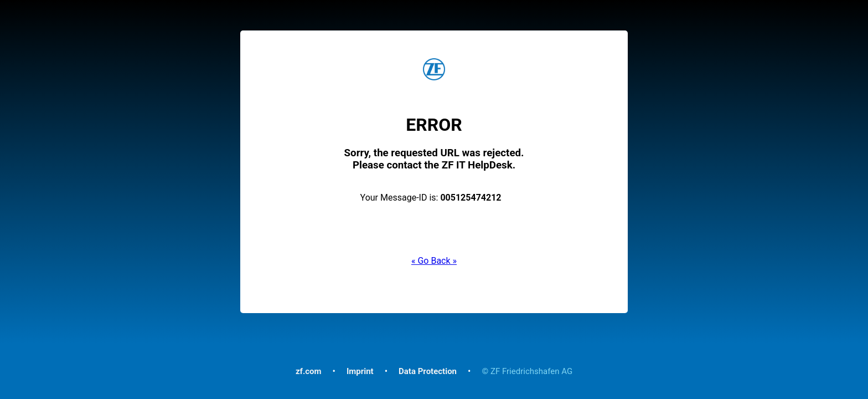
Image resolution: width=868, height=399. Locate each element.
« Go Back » (434, 261)
